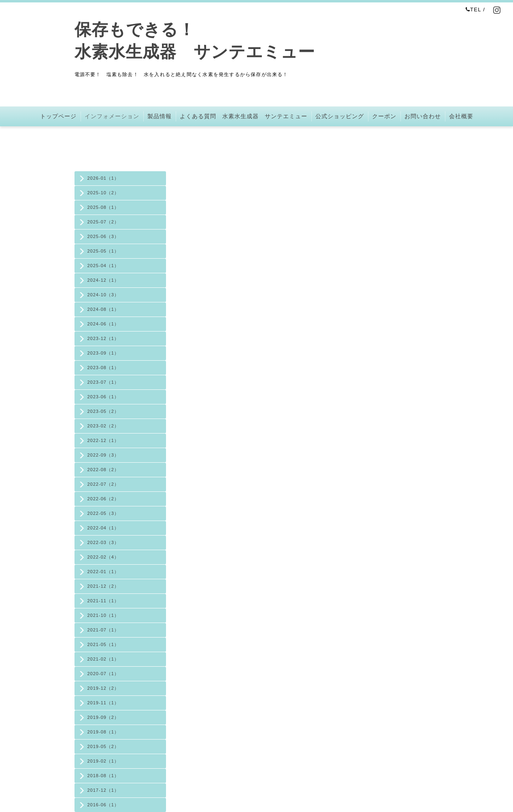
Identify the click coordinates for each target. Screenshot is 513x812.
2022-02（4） (103, 557)
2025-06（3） (103, 236)
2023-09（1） (103, 353)
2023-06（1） (103, 397)
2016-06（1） (103, 805)
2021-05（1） (103, 644)
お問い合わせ (423, 116)
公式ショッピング (340, 116)
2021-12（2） (103, 586)
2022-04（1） (103, 528)
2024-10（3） (103, 295)
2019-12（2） (103, 688)
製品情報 (160, 116)
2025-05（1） (103, 251)
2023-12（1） (103, 338)
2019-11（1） (103, 703)
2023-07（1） (103, 382)
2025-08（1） (103, 207)
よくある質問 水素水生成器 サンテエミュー (244, 116)
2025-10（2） (103, 193)
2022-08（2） (103, 470)
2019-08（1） (103, 732)
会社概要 (461, 116)
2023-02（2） (103, 426)
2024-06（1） (103, 324)
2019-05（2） (103, 746)
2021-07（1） (103, 630)
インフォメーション (112, 116)
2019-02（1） (103, 761)
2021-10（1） (103, 615)
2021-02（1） (103, 659)
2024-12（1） (103, 280)
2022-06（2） (103, 499)
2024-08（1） (103, 309)
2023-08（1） (103, 368)
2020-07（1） (103, 674)
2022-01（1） (103, 572)
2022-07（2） (103, 484)
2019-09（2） (103, 717)
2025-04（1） (103, 266)
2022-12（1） (103, 440)
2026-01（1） (103, 178)
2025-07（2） (103, 222)
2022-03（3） (103, 542)
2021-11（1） (103, 601)
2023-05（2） (103, 411)
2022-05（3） (103, 513)
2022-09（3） (103, 455)
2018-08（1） (103, 776)
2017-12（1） (103, 790)
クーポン (384, 116)
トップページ (58, 116)
